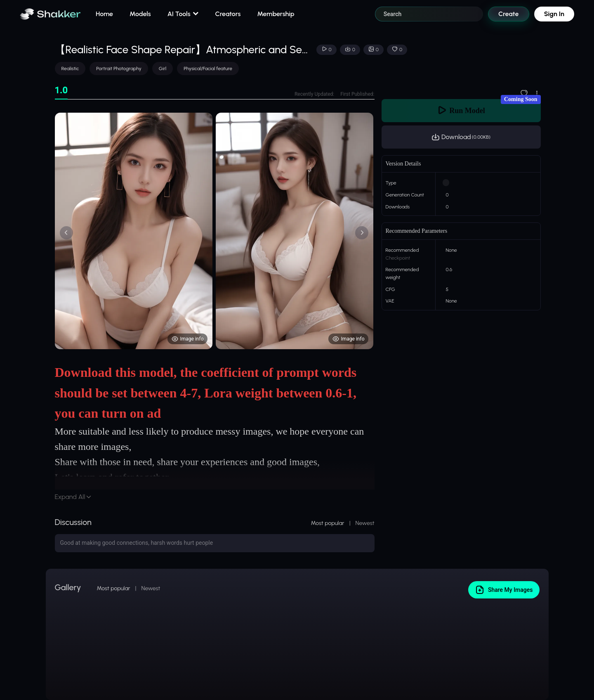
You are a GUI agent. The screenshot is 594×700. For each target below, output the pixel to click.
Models (140, 14)
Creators (228, 14)
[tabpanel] (215, 231)
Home (104, 14)
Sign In (554, 14)
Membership (276, 14)
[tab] (61, 91)
